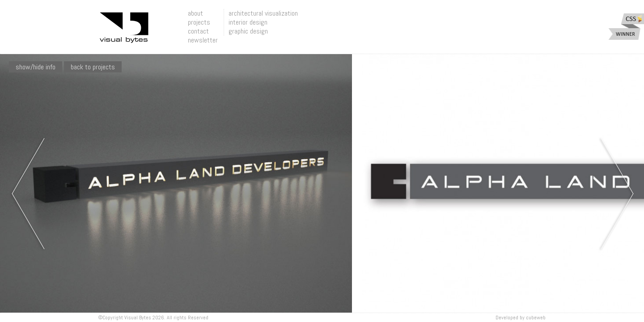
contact (198, 31)
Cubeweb (536, 318)
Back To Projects (93, 67)
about (195, 13)
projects (199, 22)
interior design (248, 22)
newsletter (203, 40)
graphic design (248, 31)
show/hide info (36, 67)
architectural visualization (263, 13)
